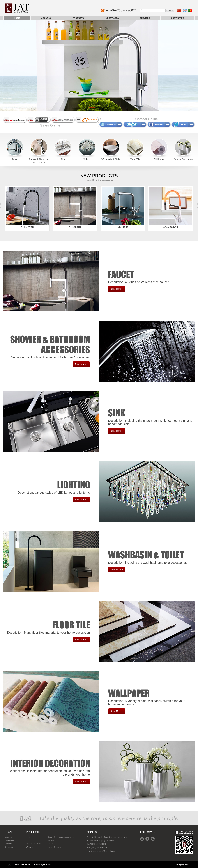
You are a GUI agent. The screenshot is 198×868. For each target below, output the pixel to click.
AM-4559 (123, 208)
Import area (112, 18)
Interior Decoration (183, 159)
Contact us (177, 18)
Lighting (87, 159)
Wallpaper (159, 159)
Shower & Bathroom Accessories (39, 161)
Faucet (15, 159)
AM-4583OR (171, 208)
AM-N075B (27, 208)
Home (17, 18)
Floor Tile (135, 159)
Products (78, 18)
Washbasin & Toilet (111, 159)
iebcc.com (189, 865)
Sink (63, 159)
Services (145, 18)
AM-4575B (75, 208)
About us (46, 18)
